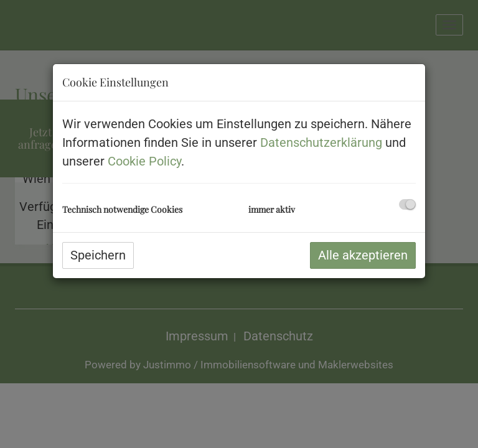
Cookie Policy (144, 161)
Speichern (98, 255)
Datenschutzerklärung (321, 142)
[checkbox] (407, 204)
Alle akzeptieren (363, 255)
